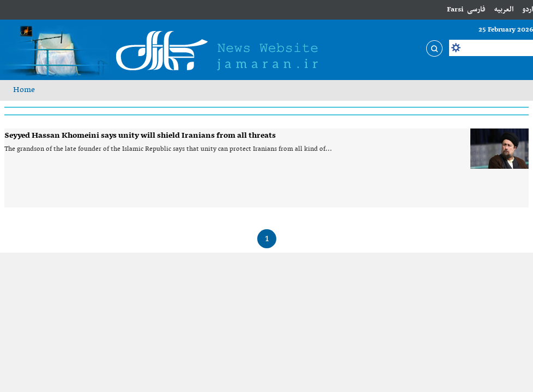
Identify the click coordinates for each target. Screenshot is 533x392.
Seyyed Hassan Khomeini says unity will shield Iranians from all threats (140, 136)
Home (24, 90)
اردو (528, 10)
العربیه (504, 10)
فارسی (476, 10)
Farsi (455, 10)
